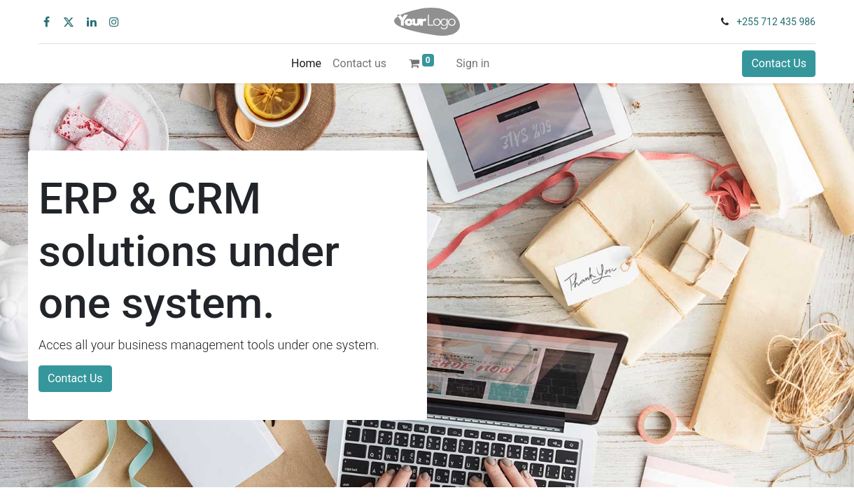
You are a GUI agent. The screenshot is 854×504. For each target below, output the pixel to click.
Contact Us (779, 63)
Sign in (473, 63)
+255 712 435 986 (776, 22)
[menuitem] (306, 64)
